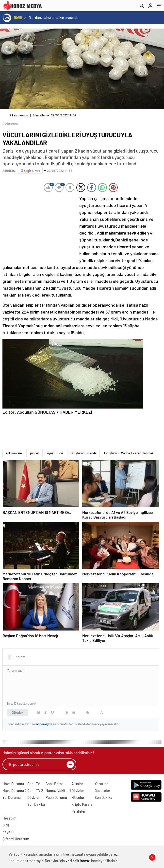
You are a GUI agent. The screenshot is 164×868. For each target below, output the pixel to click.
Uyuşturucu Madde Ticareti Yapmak (129, 453)
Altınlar (77, 784)
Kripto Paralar (83, 804)
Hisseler (78, 797)
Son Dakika (36, 804)
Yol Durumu (12, 797)
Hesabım (9, 818)
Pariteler (79, 811)
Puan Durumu (56, 797)
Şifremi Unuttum (16, 839)
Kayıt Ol (8, 832)
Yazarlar (101, 784)
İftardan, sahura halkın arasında (53, 17)
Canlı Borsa (55, 784)
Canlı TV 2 (35, 790)
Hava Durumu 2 (15, 790)
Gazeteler (102, 790)
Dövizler (34, 797)
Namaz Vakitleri (58, 790)
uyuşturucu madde (83, 453)
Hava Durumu (13, 784)
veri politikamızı (78, 861)
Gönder (17, 712)
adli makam (14, 453)
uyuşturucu (55, 453)
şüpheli (34, 453)
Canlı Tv (33, 784)
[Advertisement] (39, 228)
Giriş (6, 825)
